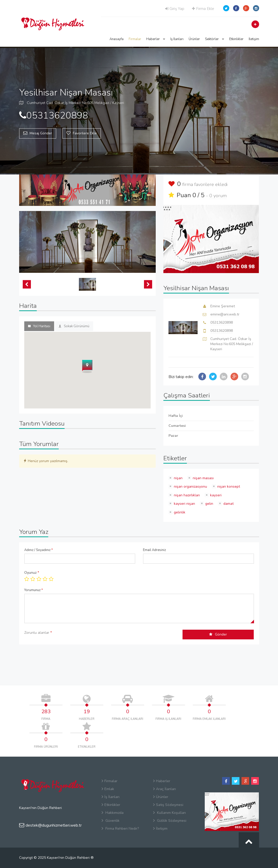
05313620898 (222, 322)
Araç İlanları (165, 789)
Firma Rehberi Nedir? (120, 829)
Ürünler (194, 39)
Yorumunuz (34, 590)
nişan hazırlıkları (187, 495)
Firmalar (135, 39)
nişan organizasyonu (190, 486)
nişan (178, 478)
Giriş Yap (175, 9)
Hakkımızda (113, 813)
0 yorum (218, 196)
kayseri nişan (184, 504)
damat (228, 504)
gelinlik (180, 512)
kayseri (216, 495)
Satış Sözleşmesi (168, 805)
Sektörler (215, 39)
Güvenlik (111, 821)
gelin (209, 504)
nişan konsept (229, 486)
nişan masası (203, 478)
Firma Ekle (203, 9)
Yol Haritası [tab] (39, 326)
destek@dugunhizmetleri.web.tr (50, 825)
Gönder (218, 634)
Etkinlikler (236, 39)
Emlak (108, 789)
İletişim (254, 39)
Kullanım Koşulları (170, 813)
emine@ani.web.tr (225, 314)
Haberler (156, 39)
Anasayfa (117, 39)
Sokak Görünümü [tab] (74, 326)
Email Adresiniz (154, 550)
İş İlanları (177, 39)
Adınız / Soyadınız (39, 550)
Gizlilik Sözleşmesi (170, 821)
